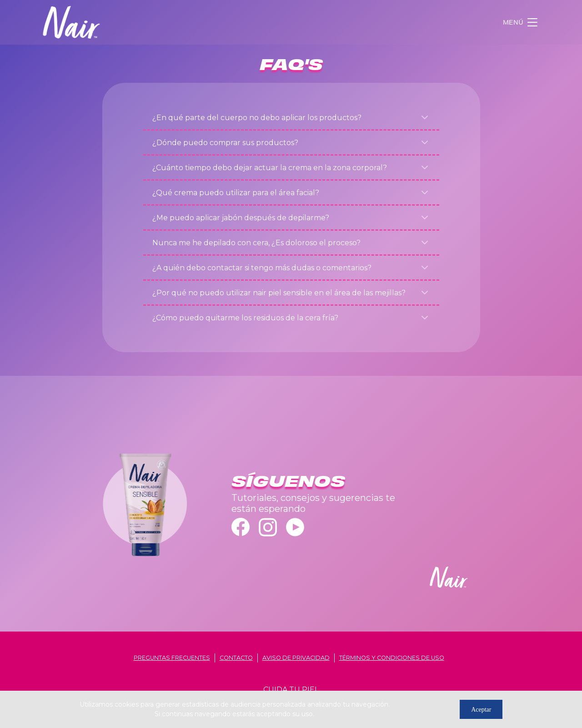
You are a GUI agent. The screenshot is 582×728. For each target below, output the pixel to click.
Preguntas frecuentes (172, 658)
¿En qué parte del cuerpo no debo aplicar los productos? (257, 118)
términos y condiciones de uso (392, 658)
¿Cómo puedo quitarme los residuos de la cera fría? (245, 318)
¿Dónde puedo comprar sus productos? (225, 143)
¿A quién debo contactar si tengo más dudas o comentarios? (262, 268)
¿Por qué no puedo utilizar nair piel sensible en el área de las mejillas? (279, 293)
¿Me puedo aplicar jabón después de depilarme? (241, 218)
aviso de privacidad (296, 658)
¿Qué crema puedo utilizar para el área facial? (236, 193)
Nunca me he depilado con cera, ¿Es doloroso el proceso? (256, 243)
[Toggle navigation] (521, 22)
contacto (236, 658)
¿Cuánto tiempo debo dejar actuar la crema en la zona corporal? (270, 168)
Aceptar (481, 710)
